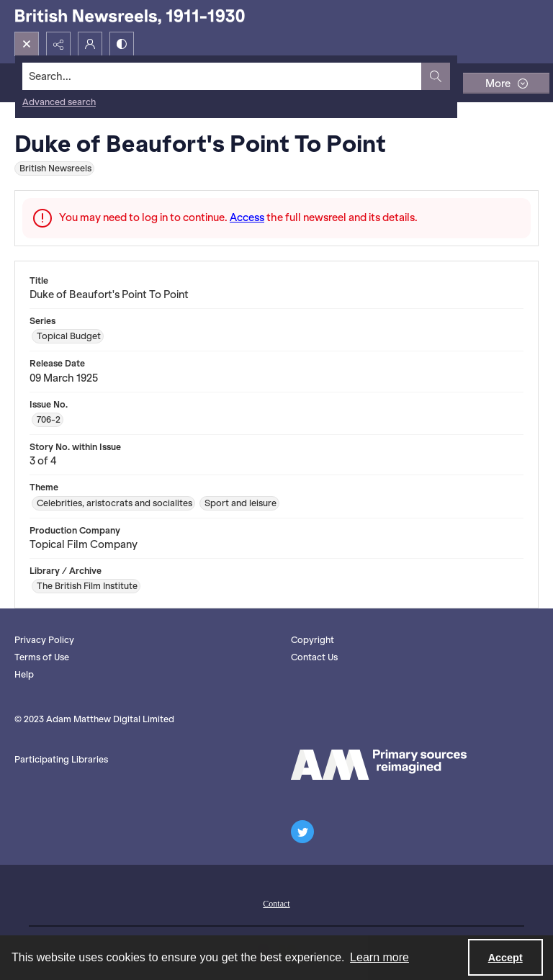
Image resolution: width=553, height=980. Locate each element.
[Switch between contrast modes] (122, 44)
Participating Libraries (61, 759)
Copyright (313, 640)
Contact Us (314, 657)
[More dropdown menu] (506, 83)
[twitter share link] (302, 832)
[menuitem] (276, 902)
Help (24, 674)
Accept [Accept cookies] (505, 958)
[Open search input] (27, 44)
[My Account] (90, 44)
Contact (276, 904)
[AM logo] (379, 765)
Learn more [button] (379, 957)
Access (247, 217)
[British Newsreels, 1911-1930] (130, 16)
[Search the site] (222, 76)
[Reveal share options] (58, 44)
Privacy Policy (44, 640)
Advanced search (59, 102)
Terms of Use (42, 657)
